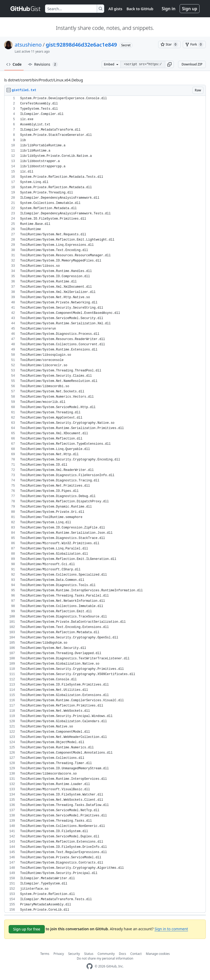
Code (14, 64)
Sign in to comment (171, 929)
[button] (169, 64)
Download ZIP (192, 64)
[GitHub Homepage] (90, 966)
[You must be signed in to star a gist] (169, 44)
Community (106, 954)
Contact (136, 954)
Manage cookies (158, 954)
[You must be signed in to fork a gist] (194, 44)
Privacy (59, 954)
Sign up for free (27, 929)
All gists (115, 9)
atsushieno (28, 45)
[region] (105, 504)
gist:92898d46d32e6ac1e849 (81, 45)
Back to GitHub (140, 9)
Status (89, 954)
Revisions (43, 64)
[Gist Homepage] (26, 9)
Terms (45, 954)
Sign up (190, 9)
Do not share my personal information (105, 958)
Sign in (169, 9)
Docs (123, 954)
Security (74, 954)
